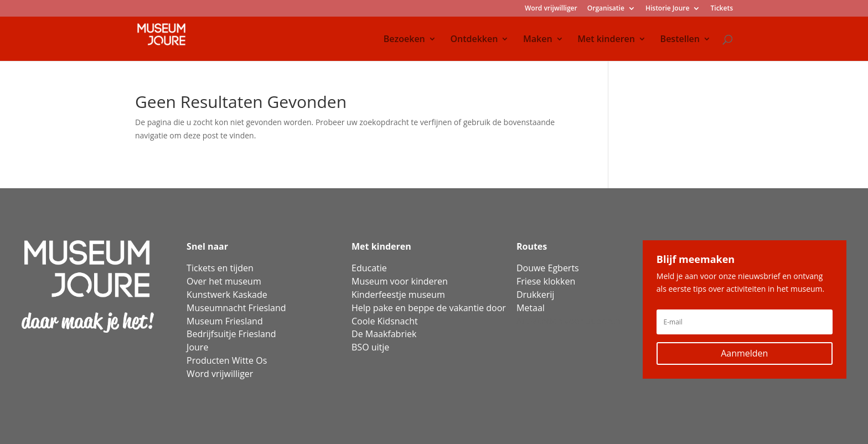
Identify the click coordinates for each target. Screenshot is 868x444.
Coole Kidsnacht (385, 321)
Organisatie (606, 9)
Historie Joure (667, 9)
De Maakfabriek (384, 334)
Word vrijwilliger (551, 9)
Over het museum (224, 281)
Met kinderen (606, 40)
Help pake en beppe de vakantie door (429, 308)
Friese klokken (546, 281)
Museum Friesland (225, 321)
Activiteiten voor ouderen (569, 321)
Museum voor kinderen (400, 281)
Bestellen (680, 40)
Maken (538, 40)
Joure (197, 347)
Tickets (722, 9)
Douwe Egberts (548, 268)
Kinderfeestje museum (398, 295)
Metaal (531, 308)
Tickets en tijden (220, 268)
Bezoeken (404, 40)
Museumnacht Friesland (236, 308)
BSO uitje (370, 347)
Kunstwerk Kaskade (227, 295)
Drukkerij (535, 295)
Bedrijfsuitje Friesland (231, 334)
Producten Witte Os (227, 360)
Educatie (369, 268)
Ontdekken (474, 40)
